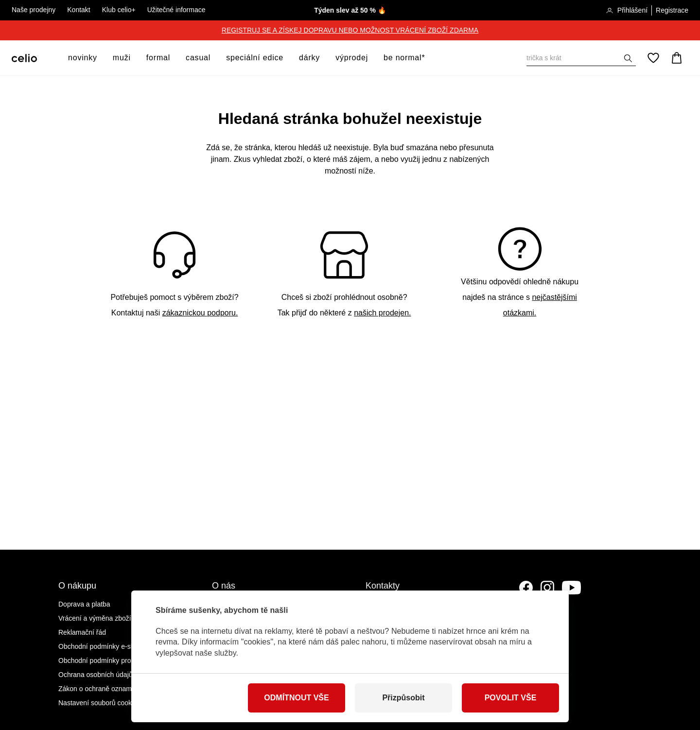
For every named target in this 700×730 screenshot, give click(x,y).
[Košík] (677, 58)
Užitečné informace (176, 10)
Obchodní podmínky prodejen (103, 660)
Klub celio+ (119, 10)
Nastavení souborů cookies (99, 703)
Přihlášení (627, 11)
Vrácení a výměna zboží (95, 618)
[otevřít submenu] (100, 58)
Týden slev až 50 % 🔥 (350, 10)
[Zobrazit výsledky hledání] (628, 58)
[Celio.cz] (24, 58)
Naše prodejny (34, 10)
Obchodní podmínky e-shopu (102, 646)
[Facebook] (526, 588)
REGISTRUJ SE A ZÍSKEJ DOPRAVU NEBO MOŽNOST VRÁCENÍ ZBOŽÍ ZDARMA (350, 30)
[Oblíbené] (653, 58)
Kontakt (79, 10)
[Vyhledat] (581, 58)
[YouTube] (572, 588)
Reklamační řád (82, 632)
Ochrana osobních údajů (96, 675)
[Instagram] (547, 588)
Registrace (672, 10)
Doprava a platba (84, 604)
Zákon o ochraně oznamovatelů (106, 689)
